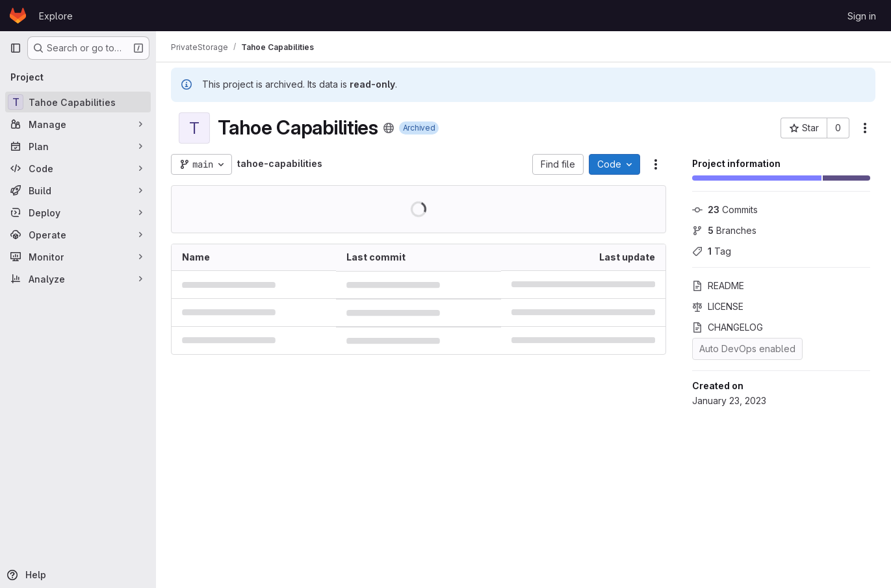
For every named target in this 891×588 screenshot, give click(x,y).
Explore (56, 16)
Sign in (862, 16)
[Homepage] (18, 16)
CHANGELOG (728, 327)
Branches (724, 230)
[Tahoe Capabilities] (78, 102)
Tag (712, 251)
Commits (725, 210)
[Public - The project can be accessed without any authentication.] (389, 128)
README (718, 286)
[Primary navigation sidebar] (16, 48)
